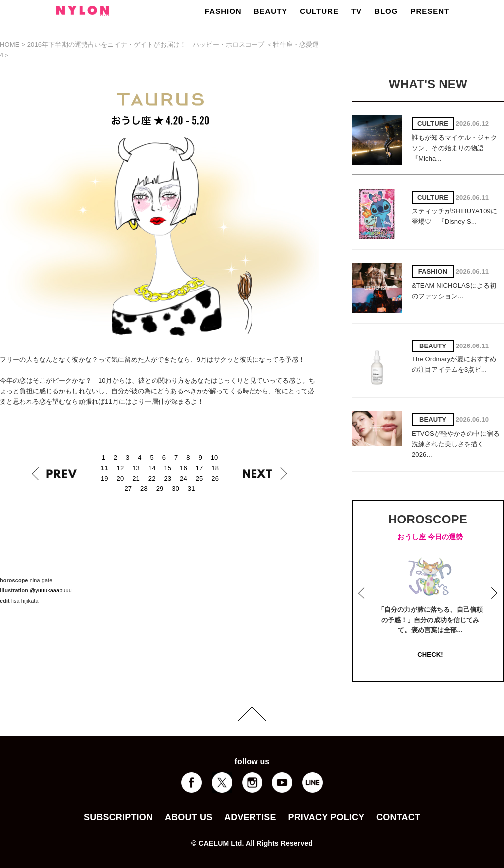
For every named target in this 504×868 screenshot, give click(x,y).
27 (128, 488)
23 (167, 478)
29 (160, 488)
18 (215, 468)
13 (136, 468)
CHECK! (430, 654)
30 (175, 488)
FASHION (223, 11)
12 (121, 468)
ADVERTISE (250, 817)
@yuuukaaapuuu (51, 590)
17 (199, 468)
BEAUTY (271, 11)
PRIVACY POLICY (326, 817)
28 (144, 488)
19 (105, 478)
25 (199, 478)
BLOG (386, 11)
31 (191, 488)
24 (183, 478)
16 (183, 468)
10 (214, 457)
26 (215, 478)
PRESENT (430, 11)
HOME (10, 45)
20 (121, 478)
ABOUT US (188, 817)
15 (167, 468)
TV (357, 11)
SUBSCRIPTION (118, 817)
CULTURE (319, 11)
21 (136, 478)
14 (152, 468)
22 (152, 478)
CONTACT (398, 817)
